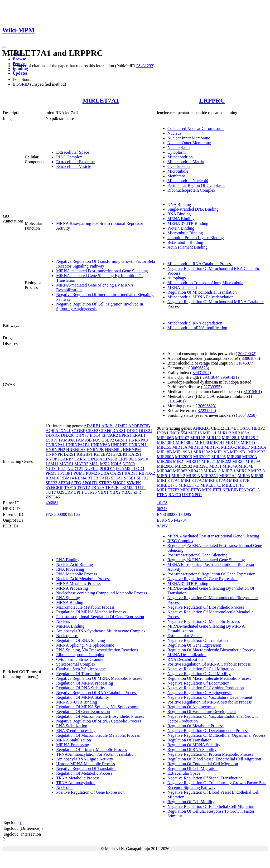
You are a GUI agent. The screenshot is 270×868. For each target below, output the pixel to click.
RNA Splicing (68, 598)
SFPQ (76, 483)
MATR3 (81, 464)
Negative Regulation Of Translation (86, 768)
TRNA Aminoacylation (76, 783)
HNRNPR (54, 454)
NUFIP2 (91, 469)
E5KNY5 (165, 520)
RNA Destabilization (185, 659)
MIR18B (164, 452)
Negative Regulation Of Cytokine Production (206, 688)
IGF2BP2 (102, 454)
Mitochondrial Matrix (186, 162)
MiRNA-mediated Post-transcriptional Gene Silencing (102, 271)
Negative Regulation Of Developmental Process (208, 731)
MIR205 (219, 457)
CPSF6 (105, 431)
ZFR (137, 492)
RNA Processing (70, 569)
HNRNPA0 (138, 440)
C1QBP (79, 431)
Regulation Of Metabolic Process (84, 773)
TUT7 (51, 492)
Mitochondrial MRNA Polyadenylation (201, 297)
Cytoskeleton (179, 166)
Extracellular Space (73, 152)
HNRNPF (119, 445)
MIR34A (230, 466)
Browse (19, 59)
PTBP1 (66, 473)
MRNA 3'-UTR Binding (188, 223)
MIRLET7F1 (233, 485)
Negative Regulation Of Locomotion (198, 683)
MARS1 (66, 464)
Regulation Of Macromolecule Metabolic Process (98, 735)
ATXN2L (63, 431)
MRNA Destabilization (187, 655)
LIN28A (95, 459)
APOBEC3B (139, 426)
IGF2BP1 (85, 454)
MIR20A (250, 457)
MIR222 (224, 461)
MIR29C (201, 466)
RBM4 (81, 478)
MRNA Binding (181, 219)
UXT (186, 495)
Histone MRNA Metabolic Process (86, 764)
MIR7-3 (258, 471)
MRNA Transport (182, 287)
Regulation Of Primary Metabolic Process (91, 750)
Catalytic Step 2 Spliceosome (81, 669)
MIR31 (215, 466)
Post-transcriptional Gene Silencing (197, 555)
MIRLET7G (191, 490)
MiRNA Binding (70, 626)
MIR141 (217, 442)
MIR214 (193, 461)
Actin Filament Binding (187, 247)
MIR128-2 (250, 438)
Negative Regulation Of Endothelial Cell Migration (211, 806)
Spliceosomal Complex (76, 664)
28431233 (145, 66)
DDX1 (132, 431)
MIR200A (165, 457)
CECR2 (218, 428)
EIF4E (231, 428)
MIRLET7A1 (101, 100)
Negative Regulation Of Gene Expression (202, 579)
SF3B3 (51, 483)
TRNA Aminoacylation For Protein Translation (96, 754)
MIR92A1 (210, 476)
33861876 (250, 358)
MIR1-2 (224, 433)
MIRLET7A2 (192, 480)
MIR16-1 (212, 447)
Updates (20, 73)
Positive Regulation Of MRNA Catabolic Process (209, 664)
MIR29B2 (184, 466)
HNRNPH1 (138, 445)
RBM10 (52, 478)
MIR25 (238, 461)
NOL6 (116, 464)
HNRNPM (132, 450)
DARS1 (119, 431)
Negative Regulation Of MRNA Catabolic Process (99, 721)
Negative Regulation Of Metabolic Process (204, 621)
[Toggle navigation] (4, 47)
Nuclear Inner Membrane (189, 138)
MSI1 (94, 464)
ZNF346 (53, 497)
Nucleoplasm (179, 147)
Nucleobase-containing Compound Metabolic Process (102, 593)
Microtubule (178, 171)
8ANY (163, 526)
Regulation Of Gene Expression (83, 712)
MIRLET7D (189, 485)
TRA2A (98, 488)
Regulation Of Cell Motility (191, 802)
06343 (162, 509)
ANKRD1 (201, 428)
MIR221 (209, 461)
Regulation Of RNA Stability (81, 688)
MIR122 (214, 438)
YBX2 (115, 492)
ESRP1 (52, 440)
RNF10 (175, 495)
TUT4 (140, 488)
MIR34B (246, 466)
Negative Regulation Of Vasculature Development (210, 697)
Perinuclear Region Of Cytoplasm (196, 185)
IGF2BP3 (119, 454)
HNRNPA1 (55, 445)
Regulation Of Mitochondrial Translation (202, 292)
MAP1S (195, 433)
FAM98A (67, 440)
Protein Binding (181, 228)
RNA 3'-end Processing (76, 731)
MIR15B (196, 447)
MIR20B (164, 461)
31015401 (252, 392)
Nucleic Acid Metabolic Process (83, 579)
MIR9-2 (179, 476)
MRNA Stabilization (74, 740)
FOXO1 (244, 428)
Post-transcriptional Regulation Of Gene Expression (100, 617)
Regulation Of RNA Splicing (81, 640)
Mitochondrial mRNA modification (197, 328)
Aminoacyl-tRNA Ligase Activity (85, 759)
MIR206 (234, 457)
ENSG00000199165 (63, 514)
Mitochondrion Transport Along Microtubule (205, 283)
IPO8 (161, 433)
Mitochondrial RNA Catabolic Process (200, 264)
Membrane (177, 176)
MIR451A (212, 471)
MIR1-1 (210, 433)
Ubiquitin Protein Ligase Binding (196, 238)
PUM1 (79, 473)
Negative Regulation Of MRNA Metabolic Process (99, 678)
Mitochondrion (180, 157)
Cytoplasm (177, 152)
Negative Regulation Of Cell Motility (199, 674)
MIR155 (164, 447)
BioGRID (21, 84)
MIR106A (241, 433)
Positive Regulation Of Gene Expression (90, 792)
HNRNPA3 (100, 445)
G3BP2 (108, 440)
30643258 (247, 415)
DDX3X (53, 435)
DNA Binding (179, 204)
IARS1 (70, 454)
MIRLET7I (212, 490)
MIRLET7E (211, 485)
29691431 (229, 377)
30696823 (199, 368)
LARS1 (81, 459)
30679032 (247, 354)
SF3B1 (130, 478)
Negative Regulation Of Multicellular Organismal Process (216, 735)
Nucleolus (65, 787)
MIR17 (244, 447)
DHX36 (68, 435)
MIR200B (184, 457)
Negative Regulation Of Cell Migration (201, 669)
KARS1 (135, 454)
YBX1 (103, 492)
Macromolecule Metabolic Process (85, 607)
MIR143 (233, 442)
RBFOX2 (147, 473)
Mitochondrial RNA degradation (195, 323)
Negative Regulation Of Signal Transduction (205, 778)
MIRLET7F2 (168, 490)
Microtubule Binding (185, 233)
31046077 (245, 363)
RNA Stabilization (72, 726)
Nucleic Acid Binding (75, 564)
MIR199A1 (183, 452)
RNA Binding (179, 214)
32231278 (206, 411)
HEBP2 (258, 428)
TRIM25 (127, 488)
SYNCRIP (54, 488)
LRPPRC (212, 100)
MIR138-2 (185, 442)
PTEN (162, 495)
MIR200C (202, 457)
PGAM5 (123, 469)
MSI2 (105, 464)
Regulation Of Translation (78, 674)
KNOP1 (52, 459)
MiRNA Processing (73, 745)
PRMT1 (52, 473)
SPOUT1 (90, 483)
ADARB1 (92, 426)
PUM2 (91, 473)
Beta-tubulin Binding (185, 242)
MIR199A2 (203, 452)
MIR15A (180, 447)
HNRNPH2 (55, 450)
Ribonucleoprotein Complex (191, 190)
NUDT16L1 (56, 469)
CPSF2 (92, 431)
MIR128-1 (231, 438)
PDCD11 (107, 469)
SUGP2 (119, 483)
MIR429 (195, 471)
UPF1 (78, 492)
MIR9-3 (193, 476)
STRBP (105, 483)
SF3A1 (117, 478)
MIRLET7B (239, 480)
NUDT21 (75, 469)
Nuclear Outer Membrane (189, 143)
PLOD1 (138, 469)
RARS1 (131, 473)
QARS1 (117, 473)
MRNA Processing (72, 588)
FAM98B (84, 440)
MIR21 (179, 461)
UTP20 (90, 492)
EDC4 (95, 435)
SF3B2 (142, 478)
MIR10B (198, 438)
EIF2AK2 (110, 435)
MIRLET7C (167, 485)
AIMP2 (121, 426)
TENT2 (83, 488)
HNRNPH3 (76, 450)
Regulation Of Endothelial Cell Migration (203, 764)
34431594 (201, 373)
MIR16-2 (229, 447)
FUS (96, 440)
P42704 (180, 520)
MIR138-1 (166, 442)
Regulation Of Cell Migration (192, 768)
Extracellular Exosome (75, 162)
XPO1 (197, 495)
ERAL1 (139, 435)
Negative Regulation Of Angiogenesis (199, 693)
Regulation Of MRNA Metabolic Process (91, 612)
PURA (104, 473)
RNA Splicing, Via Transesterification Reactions (97, 650)
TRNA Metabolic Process (78, 778)
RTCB (93, 478)
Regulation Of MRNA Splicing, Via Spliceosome (98, 707)
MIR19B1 (238, 452)
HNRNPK (95, 450)
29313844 (211, 377)
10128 (162, 503)
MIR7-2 (243, 471)
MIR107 (182, 438)
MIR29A (253, 461)
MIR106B (165, 438)
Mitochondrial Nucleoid (188, 181)
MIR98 (257, 476)
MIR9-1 (164, 476)
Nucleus (174, 133)
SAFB (104, 478)
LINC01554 (177, 433)
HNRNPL (113, 450)
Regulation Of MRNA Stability (83, 697)
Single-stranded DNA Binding (193, 209)
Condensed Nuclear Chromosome (196, 128)
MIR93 (244, 476)
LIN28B (110, 459)
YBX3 (127, 492)
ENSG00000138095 (174, 514)
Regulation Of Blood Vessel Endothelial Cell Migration (214, 759)
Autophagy (177, 278)
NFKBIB (230, 490)
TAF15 (70, 488)
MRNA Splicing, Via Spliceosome (85, 645)
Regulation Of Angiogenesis (191, 707)
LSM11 (52, 464)
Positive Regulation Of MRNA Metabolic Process (210, 702)
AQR (50, 431)
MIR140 (202, 442)
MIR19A (221, 452)
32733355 (212, 387)
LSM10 (142, 459)
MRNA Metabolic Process (78, 583)
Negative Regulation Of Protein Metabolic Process (210, 754)
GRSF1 (121, 440)
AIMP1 (108, 426)
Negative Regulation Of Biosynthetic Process (206, 607)
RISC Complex (69, 157)
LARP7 (67, 459)
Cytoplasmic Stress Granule (80, 659)
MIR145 (248, 442)
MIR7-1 (229, 471)
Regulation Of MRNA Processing (85, 683)
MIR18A (259, 447)
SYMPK (134, 483)
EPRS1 (125, 435)
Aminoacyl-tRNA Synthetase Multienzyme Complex (101, 631)
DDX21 (146, 431)
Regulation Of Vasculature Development (202, 712)
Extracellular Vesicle (74, 166)
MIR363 (180, 471)
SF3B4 (64, 483)
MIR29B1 (165, 466)
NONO (129, 464)
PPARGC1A (249, 490)
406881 (52, 503)
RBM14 (67, 478)
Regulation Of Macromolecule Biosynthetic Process (100, 716)
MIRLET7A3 (216, 480)
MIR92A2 (228, 476)
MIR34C (164, 471)
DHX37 (82, 435)
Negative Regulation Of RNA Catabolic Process (97, 693)
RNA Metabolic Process (77, 574)
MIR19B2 (257, 452)
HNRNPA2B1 (78, 445)
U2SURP (65, 492)
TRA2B (112, 488)
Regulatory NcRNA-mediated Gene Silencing (206, 560)
